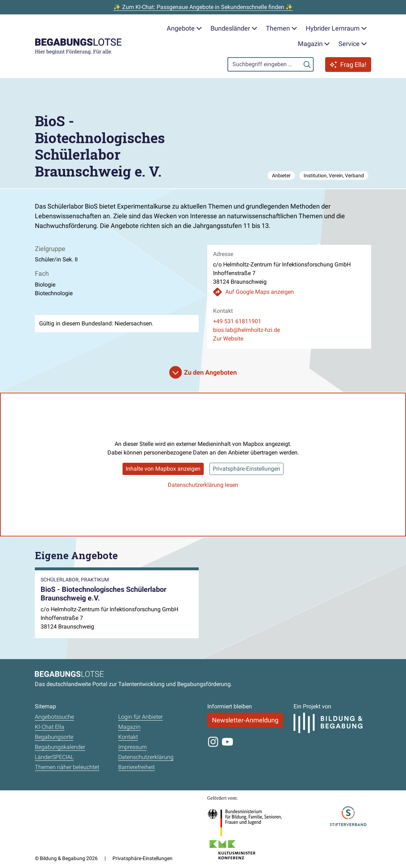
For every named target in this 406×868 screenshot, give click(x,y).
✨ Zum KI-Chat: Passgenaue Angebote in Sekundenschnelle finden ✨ (203, 7)
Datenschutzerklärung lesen (203, 485)
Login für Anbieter (140, 717)
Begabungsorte (54, 737)
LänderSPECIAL (54, 757)
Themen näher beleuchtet (67, 767)
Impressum (132, 747)
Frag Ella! (348, 65)
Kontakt (128, 737)
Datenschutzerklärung (146, 757)
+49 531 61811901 (237, 321)
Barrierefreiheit (137, 767)
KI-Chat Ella (50, 727)
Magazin (129, 727)
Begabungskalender (60, 747)
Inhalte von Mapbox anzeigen (163, 469)
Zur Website (228, 339)
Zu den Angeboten (210, 372)
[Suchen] (307, 64)
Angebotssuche (54, 717)
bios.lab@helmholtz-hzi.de (246, 330)
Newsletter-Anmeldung (245, 720)
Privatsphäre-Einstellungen (246, 469)
